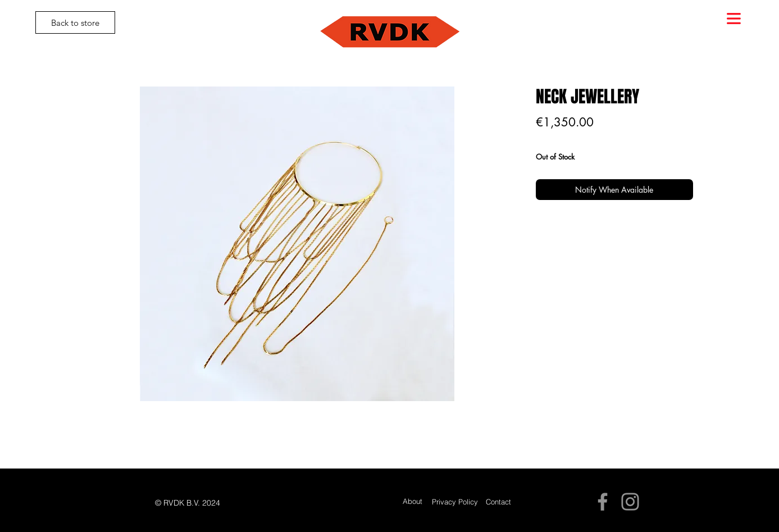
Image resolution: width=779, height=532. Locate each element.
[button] (734, 19)
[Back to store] (75, 22)
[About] (413, 501)
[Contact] (498, 502)
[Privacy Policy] (455, 502)
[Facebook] (603, 502)
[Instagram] (630, 502)
